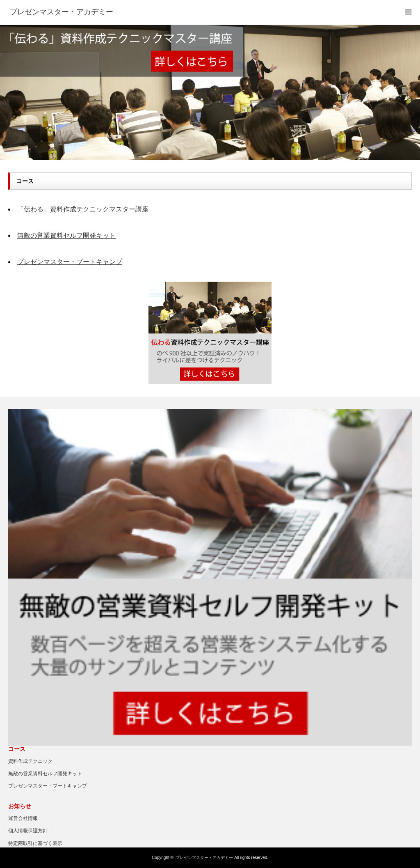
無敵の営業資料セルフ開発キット (66, 235)
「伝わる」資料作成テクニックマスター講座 (83, 209)
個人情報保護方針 (28, 831)
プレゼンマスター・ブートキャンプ (70, 262)
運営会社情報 (23, 818)
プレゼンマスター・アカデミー (204, 858)
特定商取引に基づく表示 (35, 843)
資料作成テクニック (30, 761)
